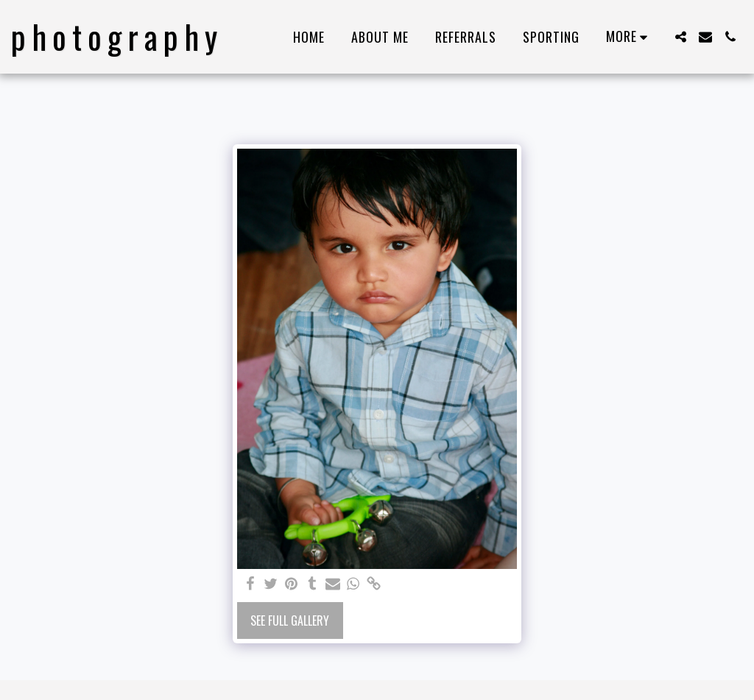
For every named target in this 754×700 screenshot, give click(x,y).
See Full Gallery (290, 621)
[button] (680, 37)
